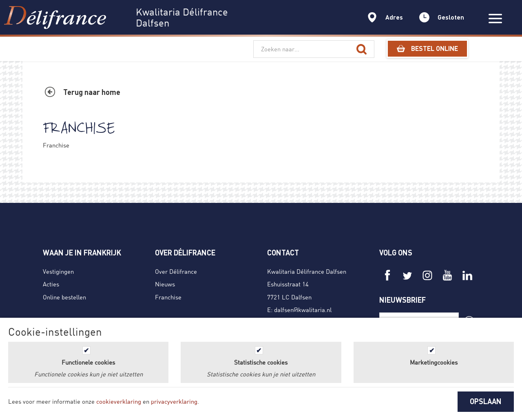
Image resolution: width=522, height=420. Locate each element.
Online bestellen (64, 297)
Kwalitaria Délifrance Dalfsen (307, 271)
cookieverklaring (119, 401)
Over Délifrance (176, 271)
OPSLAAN (486, 401)
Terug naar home (92, 92)
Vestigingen (58, 271)
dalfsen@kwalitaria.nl (303, 310)
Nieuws (165, 284)
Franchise (168, 297)
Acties (51, 284)
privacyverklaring (174, 401)
